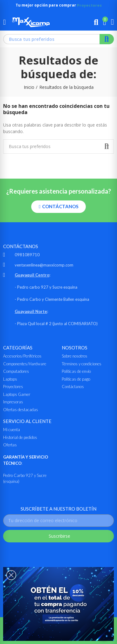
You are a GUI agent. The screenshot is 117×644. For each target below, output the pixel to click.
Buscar (107, 39)
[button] (58, 207)
